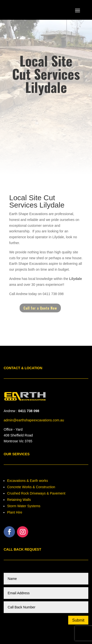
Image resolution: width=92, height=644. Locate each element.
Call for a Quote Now (41, 308)
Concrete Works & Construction (31, 487)
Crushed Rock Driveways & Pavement (36, 493)
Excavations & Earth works (28, 481)
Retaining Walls (19, 500)
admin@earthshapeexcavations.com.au (34, 420)
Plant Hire (15, 512)
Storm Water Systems (24, 506)
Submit (78, 620)
